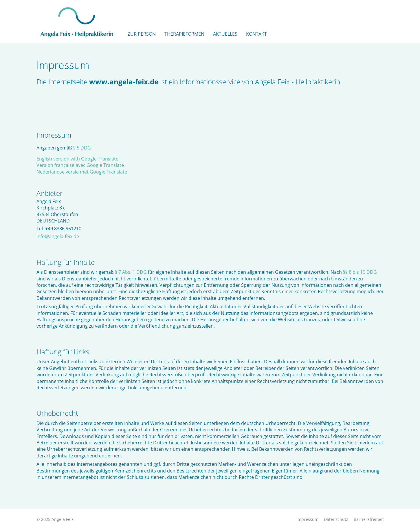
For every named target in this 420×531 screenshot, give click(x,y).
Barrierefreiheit (369, 519)
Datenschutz (336, 519)
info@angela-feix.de (58, 236)
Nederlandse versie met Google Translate (82, 172)
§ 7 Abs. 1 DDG (131, 272)
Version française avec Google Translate (80, 165)
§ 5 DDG (82, 148)
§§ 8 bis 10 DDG (360, 272)
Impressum (307, 519)
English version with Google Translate (77, 159)
